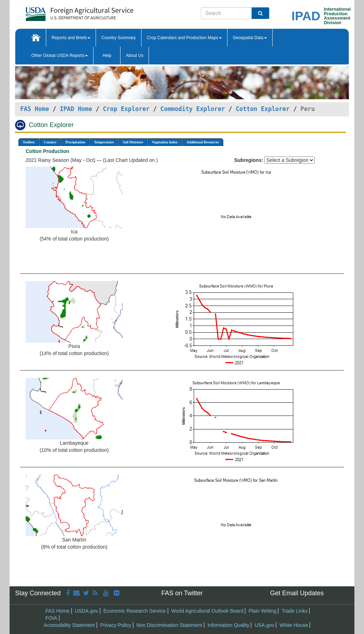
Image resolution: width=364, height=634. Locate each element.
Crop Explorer (126, 109)
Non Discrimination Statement (169, 625)
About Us (135, 56)
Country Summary (119, 38)
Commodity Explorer (193, 109)
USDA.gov (86, 611)
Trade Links (295, 611)
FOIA (51, 618)
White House (294, 625)
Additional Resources (203, 142)
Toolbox (29, 142)
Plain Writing (262, 611)
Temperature (104, 142)
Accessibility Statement (69, 625)
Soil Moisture (133, 142)
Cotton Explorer (263, 109)
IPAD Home (76, 109)
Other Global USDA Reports (60, 56)
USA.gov (264, 625)
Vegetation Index (165, 142)
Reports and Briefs (71, 38)
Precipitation (75, 142)
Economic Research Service (135, 611)
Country (50, 142)
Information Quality (229, 625)
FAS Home (35, 109)
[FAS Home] (62, 12)
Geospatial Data (250, 38)
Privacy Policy (116, 625)
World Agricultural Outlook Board (207, 611)
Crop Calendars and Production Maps (184, 38)
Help (107, 56)
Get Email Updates (297, 593)
